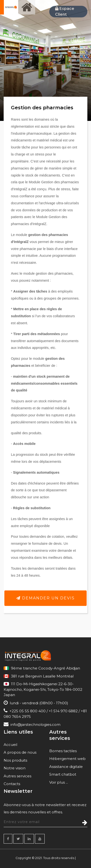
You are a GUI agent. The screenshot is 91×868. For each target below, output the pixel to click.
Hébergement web (67, 759)
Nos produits (15, 760)
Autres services (17, 776)
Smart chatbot (63, 774)
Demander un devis (45, 598)
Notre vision (15, 768)
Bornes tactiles (63, 751)
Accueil (10, 745)
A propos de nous (20, 752)
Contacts (12, 784)
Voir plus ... (59, 782)
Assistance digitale (66, 767)
